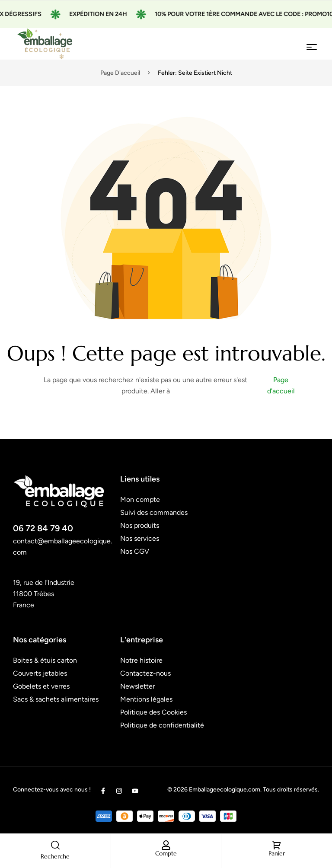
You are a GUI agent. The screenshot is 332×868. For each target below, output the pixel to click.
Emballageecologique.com (225, 790)
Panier (277, 853)
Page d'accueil (120, 73)
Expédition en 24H (105, 14)
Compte (166, 853)
